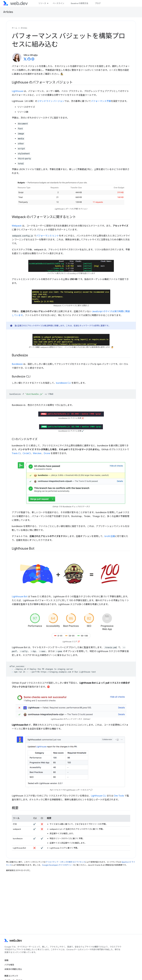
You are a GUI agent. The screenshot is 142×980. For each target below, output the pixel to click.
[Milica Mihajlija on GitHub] (29, 60)
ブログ (98, 3)
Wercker (37, 453)
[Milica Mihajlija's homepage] (33, 60)
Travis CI (16, 453)
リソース (42, 3)
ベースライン (58, 3)
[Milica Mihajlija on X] (25, 60)
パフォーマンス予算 (101, 101)
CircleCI (27, 453)
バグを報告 (9, 965)
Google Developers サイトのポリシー (58, 865)
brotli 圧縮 (110, 536)
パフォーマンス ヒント (48, 236)
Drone (47, 453)
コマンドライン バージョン (51, 101)
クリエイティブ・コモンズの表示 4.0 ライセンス (65, 862)
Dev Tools (119, 796)
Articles (8, 12)
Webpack (17, 226)
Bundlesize (17, 364)
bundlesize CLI (63, 383)
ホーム (14, 28)
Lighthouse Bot (20, 597)
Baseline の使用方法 (80, 3)
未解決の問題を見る (13, 969)
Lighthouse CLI (99, 796)
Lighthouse (17, 91)
